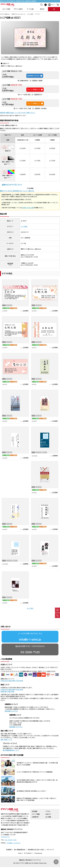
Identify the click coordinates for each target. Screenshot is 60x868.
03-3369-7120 (30, 645)
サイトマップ (50, 842)
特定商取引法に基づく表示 (36, 842)
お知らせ (48, 807)
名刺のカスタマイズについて (12, 185)
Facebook (38, 846)
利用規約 (9, 842)
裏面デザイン (8, 164)
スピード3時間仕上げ (35, 103)
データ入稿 (30, 9)
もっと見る (30, 608)
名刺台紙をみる (17, 191)
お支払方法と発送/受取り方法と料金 (12, 673)
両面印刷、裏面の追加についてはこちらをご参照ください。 (18, 113)
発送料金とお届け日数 (7, 684)
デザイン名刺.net (5, 14)
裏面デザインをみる (6, 191)
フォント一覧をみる (28, 191)
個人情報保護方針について (11, 743)
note (20, 846)
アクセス (48, 804)
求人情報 (48, 809)
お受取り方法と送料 (28, 208)
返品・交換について (6, 732)
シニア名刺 (30, 14)
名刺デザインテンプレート (18, 14)
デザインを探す (18, 9)
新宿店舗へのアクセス (11, 703)
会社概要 (35, 804)
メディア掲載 (36, 807)
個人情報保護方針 (20, 842)
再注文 (42, 9)
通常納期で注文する (35, 76)
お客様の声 (35, 809)
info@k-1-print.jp (30, 632)
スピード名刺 (6, 9)
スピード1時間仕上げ (35, 90)
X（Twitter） (28, 846)
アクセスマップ (5, 829)
